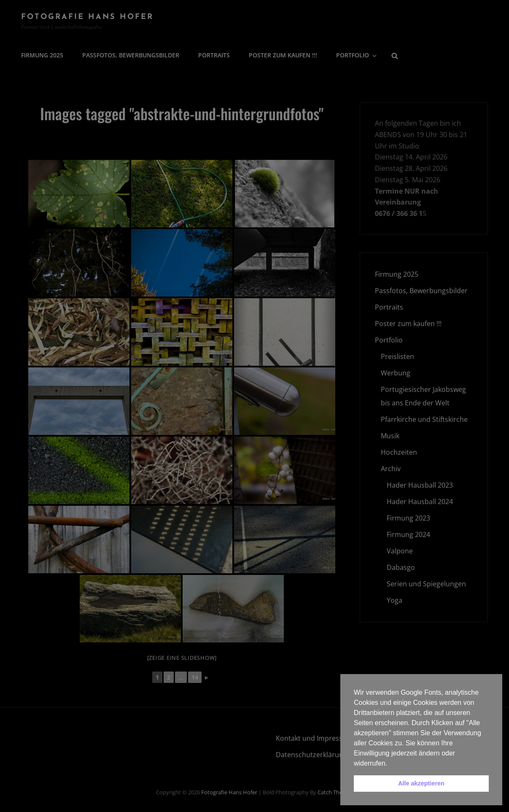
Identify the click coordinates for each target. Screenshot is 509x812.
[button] (391, 764)
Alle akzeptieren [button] (421, 783)
